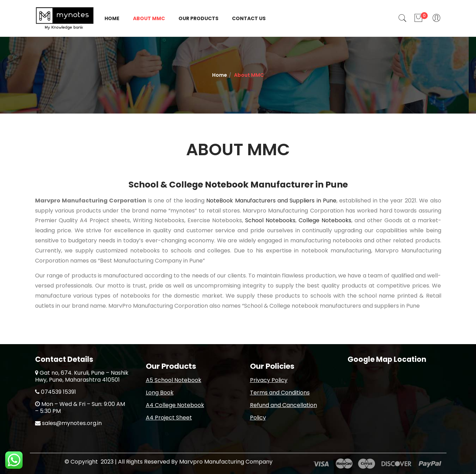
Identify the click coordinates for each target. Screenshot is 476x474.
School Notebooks (270, 220)
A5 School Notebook (174, 380)
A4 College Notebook (175, 405)
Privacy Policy (269, 380)
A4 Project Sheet (169, 418)
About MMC (149, 18)
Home (112, 18)
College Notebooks (325, 220)
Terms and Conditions (280, 393)
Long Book (160, 393)
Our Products (198, 18)
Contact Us (249, 18)
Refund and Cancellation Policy (283, 411)
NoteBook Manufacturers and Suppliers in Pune (271, 201)
